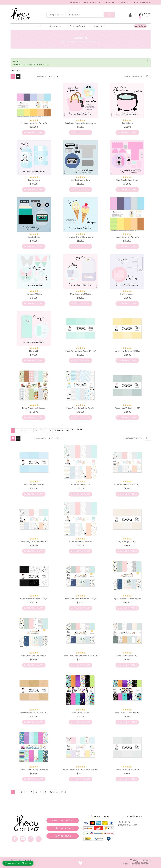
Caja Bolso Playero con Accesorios (80, 123)
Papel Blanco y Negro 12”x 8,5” (34, 599)
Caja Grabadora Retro (80, 180)
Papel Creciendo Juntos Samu (34, 656)
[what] (31, 839)
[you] (23, 839)
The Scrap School (77, 26)
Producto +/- (54, 77)
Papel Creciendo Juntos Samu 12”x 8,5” (80, 656)
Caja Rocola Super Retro (127, 180)
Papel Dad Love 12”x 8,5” (127, 656)
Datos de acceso (142, 2)
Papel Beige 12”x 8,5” (127, 542)
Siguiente (59, 431)
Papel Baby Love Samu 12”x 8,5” (34, 542)
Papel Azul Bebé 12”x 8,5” (34, 485)
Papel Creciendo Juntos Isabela (127, 599)
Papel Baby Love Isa (80, 485)
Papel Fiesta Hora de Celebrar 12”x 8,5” (80, 770)
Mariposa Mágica (34, 294)
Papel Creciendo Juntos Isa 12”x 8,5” (80, 599)
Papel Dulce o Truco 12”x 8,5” (127, 713)
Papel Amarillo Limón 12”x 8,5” (127, 351)
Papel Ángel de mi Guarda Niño (80, 408)
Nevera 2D (34, 351)
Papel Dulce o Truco (80, 713)
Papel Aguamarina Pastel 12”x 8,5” (80, 351)
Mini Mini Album (127, 294)
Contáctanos (63, 836)
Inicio (39, 26)
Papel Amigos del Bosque (34, 408)
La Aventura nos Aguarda (127, 237)
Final (68, 431)
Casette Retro (34, 237)
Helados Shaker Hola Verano (80, 237)
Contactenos (141, 26)
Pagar (125, 2)
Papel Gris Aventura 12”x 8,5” (127, 770)
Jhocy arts (54, 26)
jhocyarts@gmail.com (128, 825)
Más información (63, 821)
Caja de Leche (34, 180)
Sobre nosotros (63, 828)
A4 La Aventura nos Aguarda (34, 123)
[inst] (39, 839)
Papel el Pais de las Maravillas (34, 770)
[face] (15, 839)
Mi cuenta (98, 26)
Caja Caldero (127, 123)
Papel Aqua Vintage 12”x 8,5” (127, 408)
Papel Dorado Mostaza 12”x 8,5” (34, 713)
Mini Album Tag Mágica (80, 294)
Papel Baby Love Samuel (80, 542)
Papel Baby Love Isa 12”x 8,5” (127, 485)
